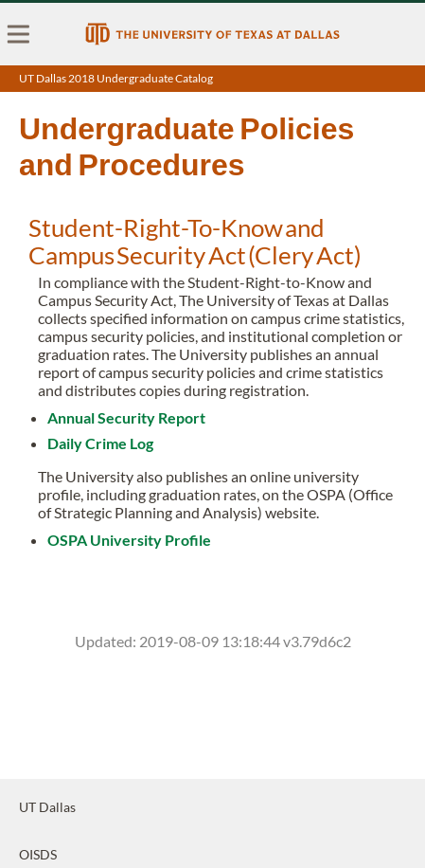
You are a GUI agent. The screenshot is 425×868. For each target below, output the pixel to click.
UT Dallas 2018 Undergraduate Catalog (116, 78)
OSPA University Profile (129, 540)
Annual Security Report (126, 417)
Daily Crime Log (100, 443)
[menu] (19, 34)
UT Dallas (47, 807)
